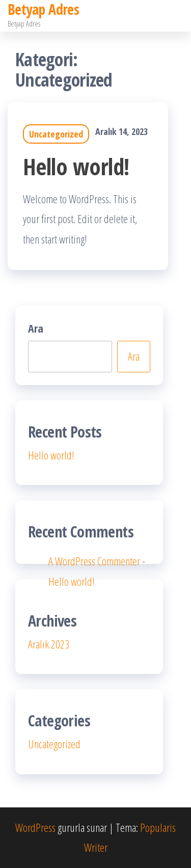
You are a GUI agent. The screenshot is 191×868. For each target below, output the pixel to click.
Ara (36, 328)
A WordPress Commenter (94, 561)
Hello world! (76, 166)
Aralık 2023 (49, 644)
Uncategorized (56, 134)
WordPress (35, 827)
